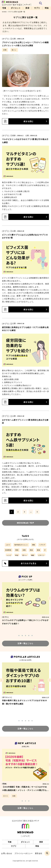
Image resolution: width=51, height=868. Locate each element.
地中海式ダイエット (21, 545)
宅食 (4, 8)
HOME (4, 12)
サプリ (37, 8)
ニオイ (8, 545)
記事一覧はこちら (25, 643)
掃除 (34, 545)
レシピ (9, 555)
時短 (47, 8)
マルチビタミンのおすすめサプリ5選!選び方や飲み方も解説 (25, 141)
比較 (14, 796)
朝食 (38, 550)
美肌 (31, 550)
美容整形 (8, 550)
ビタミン (41, 555)
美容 (27, 8)
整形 (17, 550)
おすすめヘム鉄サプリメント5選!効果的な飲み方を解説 (25, 421)
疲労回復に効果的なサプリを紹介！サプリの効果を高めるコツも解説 (25, 329)
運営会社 (39, 853)
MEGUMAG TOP (25, 523)
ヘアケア (42, 545)
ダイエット (16, 8)
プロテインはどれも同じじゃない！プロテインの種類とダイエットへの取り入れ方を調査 (25, 44)
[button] (19, 635)
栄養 (5, 50)
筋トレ (14, 50)
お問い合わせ (7, 853)
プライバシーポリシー (24, 853)
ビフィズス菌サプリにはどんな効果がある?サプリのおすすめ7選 (25, 236)
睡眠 (33, 555)
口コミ (6, 796)
